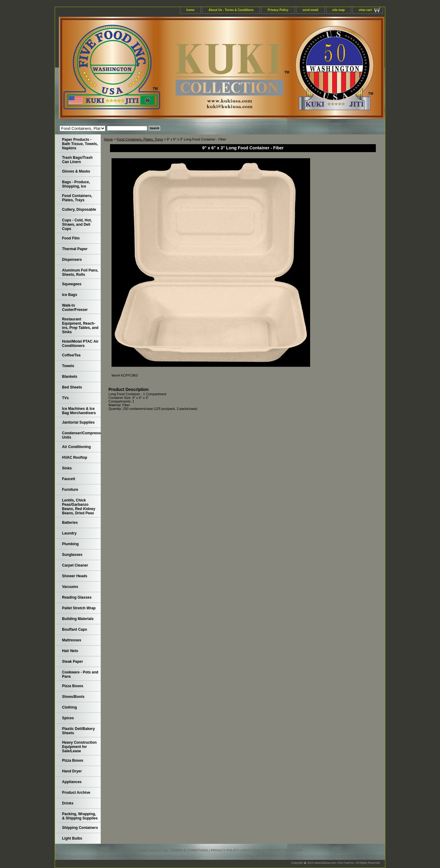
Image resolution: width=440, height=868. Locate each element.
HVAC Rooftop (75, 458)
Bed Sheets (72, 387)
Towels (68, 366)
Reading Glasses (77, 597)
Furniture (70, 490)
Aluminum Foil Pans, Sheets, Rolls (80, 272)
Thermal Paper (75, 249)
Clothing (70, 707)
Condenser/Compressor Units (81, 435)
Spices (68, 718)
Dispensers (72, 260)
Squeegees (72, 284)
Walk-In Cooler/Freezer (75, 308)
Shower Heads (75, 576)
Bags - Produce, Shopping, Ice (76, 184)
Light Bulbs (72, 838)
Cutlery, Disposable (79, 210)
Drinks (68, 803)
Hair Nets (70, 651)
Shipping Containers (80, 828)
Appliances (72, 782)
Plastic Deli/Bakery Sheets (78, 731)
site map (339, 10)
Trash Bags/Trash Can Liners (77, 160)
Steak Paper (73, 662)
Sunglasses (72, 555)
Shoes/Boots (73, 697)
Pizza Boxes (73, 686)
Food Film (71, 238)
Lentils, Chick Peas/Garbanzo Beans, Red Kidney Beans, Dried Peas (79, 507)
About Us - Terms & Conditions (231, 10)
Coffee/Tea (71, 355)
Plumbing (70, 544)
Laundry (69, 533)
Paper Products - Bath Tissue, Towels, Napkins (80, 144)
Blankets (70, 377)
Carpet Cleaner (75, 565)
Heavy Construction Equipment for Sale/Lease (79, 747)
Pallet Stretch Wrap (79, 608)
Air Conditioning (76, 447)
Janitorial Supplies (78, 422)
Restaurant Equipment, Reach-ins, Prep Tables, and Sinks (80, 326)
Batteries (70, 523)
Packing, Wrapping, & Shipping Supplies (80, 816)
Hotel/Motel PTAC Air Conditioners (80, 344)
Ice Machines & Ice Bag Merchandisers (79, 411)
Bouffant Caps (75, 629)
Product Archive (76, 793)
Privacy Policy (278, 10)
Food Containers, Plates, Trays (140, 139)
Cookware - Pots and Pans (80, 674)
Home (108, 139)
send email (310, 10)
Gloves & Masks (76, 171)
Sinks (67, 468)
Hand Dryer (72, 771)
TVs (65, 398)
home (191, 10)
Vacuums (70, 587)
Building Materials (78, 619)
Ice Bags (70, 295)
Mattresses (72, 640)
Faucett (69, 479)
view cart (365, 10)
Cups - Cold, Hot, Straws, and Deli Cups (77, 224)
